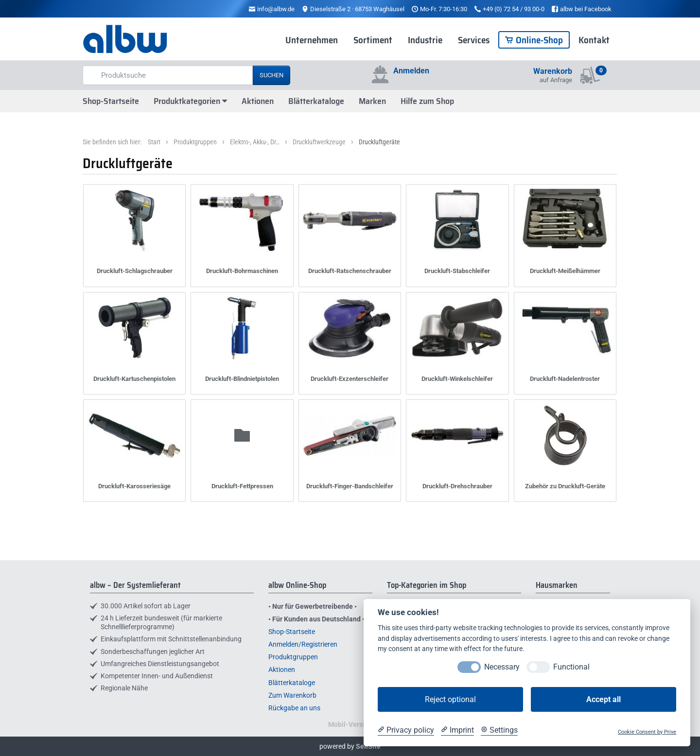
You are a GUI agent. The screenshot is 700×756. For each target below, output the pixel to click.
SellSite (368, 746)
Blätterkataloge (316, 101)
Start (154, 142)
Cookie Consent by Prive (647, 732)
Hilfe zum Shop (427, 101)
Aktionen (258, 101)
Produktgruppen (195, 142)
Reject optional (450, 699)
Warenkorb (553, 71)
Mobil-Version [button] (350, 724)
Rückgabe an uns (294, 708)
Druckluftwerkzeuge (319, 142)
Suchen (271, 75)
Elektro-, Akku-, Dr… (255, 142)
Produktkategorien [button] (190, 101)
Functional (571, 667)
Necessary (502, 667)
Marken (372, 101)
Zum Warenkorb (292, 695)
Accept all (604, 699)
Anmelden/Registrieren (303, 644)
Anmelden (411, 71)
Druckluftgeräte (379, 142)
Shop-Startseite (111, 101)
